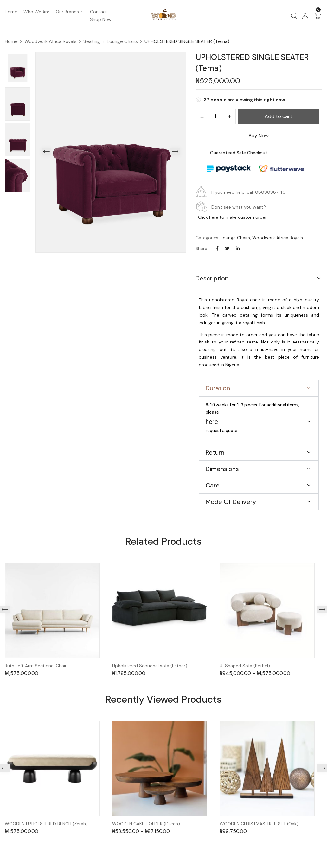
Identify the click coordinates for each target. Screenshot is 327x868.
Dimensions (222, 469)
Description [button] (212, 278)
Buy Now (259, 136)
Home (11, 41)
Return (215, 452)
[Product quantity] (216, 116)
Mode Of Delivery (231, 502)
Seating (92, 41)
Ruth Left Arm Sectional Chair (36, 666)
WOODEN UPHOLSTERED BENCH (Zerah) (46, 824)
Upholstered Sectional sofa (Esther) (150, 666)
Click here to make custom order (232, 217)
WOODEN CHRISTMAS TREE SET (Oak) (259, 824)
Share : (202, 248)
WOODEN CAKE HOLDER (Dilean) (146, 824)
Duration (218, 388)
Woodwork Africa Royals (51, 41)
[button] (317, 16)
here (212, 422)
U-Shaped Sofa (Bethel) (245, 666)
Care (213, 485)
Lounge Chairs (122, 41)
